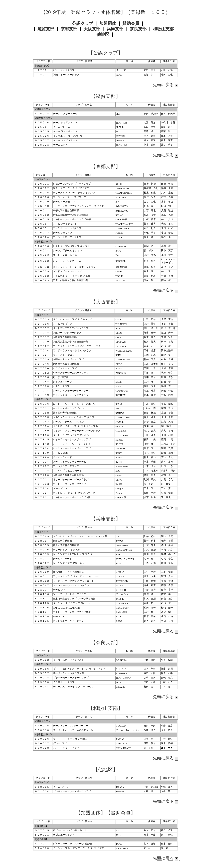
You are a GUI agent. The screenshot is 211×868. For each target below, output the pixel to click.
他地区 (104, 34)
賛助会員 (131, 23)
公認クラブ (83, 23)
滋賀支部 (46, 29)
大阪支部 (92, 29)
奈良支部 (138, 29)
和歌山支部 (163, 29)
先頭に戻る (166, 85)
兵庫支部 (115, 29)
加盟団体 (108, 23)
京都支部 (69, 29)
